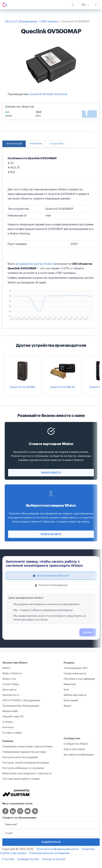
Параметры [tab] (36, 144)
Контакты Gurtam (54, 859)
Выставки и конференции (79, 755)
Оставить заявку (12, 733)
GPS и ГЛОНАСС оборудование (21, 700)
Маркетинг (70, 684)
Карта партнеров (74, 749)
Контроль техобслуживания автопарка (26, 763)
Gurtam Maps (11, 684)
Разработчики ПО (13, 717)
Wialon (6, 668)
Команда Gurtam (28, 859)
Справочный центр (75, 674)
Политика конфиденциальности (57, 849)
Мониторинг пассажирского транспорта (27, 773)
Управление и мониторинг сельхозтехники (27, 747)
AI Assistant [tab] (57, 144)
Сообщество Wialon (76, 744)
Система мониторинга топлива (21, 779)
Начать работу (51, 473)
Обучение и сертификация (79, 679)
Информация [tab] (14, 144)
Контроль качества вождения (20, 757)
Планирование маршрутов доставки (24, 752)
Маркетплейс (10, 711)
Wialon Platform (12, 674)
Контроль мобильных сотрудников (23, 768)
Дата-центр (9, 690)
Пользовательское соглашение (49, 853)
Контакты (8, 727)
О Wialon (8, 722)
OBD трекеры (49, 22)
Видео (67, 706)
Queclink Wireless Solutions (49, 94)
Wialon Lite (9, 679)
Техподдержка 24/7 (76, 668)
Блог (66, 690)
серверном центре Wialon (36, 264)
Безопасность (11, 695)
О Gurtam (8, 859)
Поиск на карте (51, 534)
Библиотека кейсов (75, 695)
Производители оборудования (21, 706)
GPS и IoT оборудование (21, 22)
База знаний (71, 700)
